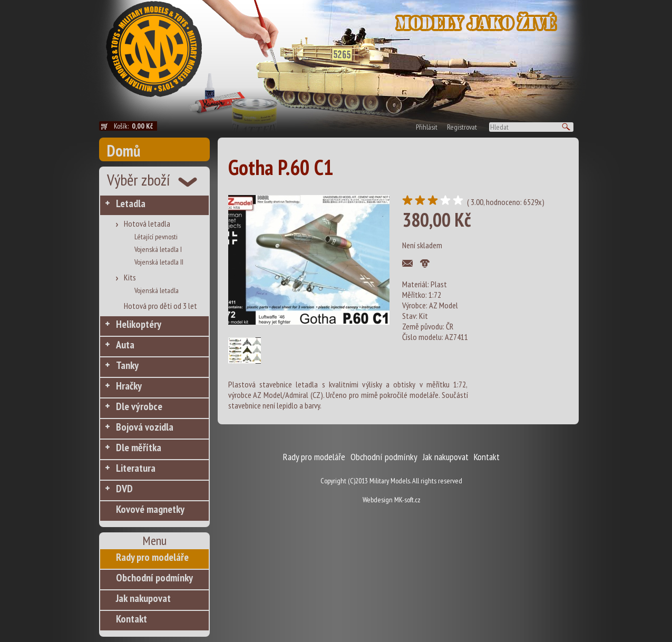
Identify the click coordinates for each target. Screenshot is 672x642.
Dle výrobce (139, 406)
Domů (124, 150)
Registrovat (462, 127)
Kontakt (132, 619)
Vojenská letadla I (158, 249)
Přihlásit (427, 127)
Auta (125, 345)
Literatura (136, 468)
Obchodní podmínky (154, 578)
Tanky (127, 365)
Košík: (135, 126)
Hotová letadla (147, 223)
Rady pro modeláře (152, 557)
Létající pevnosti (156, 237)
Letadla (131, 203)
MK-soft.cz (407, 500)
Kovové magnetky (150, 509)
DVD (124, 489)
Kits (130, 277)
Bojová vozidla (145, 427)
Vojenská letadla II (159, 262)
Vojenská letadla (157, 290)
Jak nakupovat (143, 598)
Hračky (129, 386)
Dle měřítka (139, 448)
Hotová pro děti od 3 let (160, 306)
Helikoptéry (139, 324)
